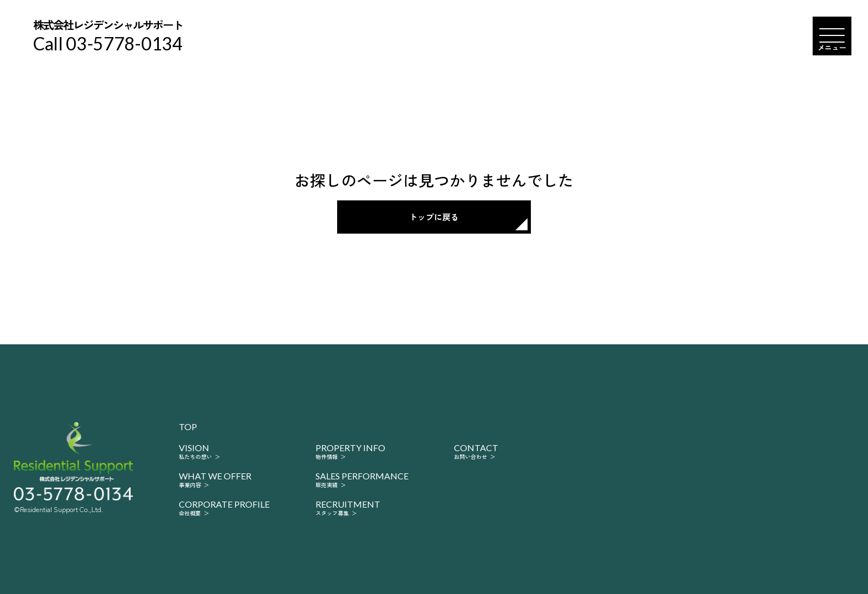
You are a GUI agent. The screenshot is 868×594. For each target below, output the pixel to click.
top (188, 427)
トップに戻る (434, 217)
